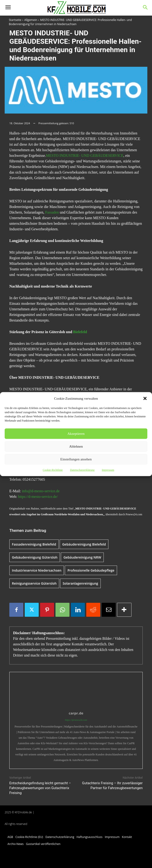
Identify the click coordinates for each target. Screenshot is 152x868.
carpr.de (76, 713)
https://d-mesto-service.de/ (38, 497)
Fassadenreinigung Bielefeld (34, 544)
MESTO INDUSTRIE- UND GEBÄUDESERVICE (85, 156)
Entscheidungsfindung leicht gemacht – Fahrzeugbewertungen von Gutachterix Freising (40, 788)
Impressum (108, 470)
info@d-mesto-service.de (41, 491)
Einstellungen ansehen (76, 459)
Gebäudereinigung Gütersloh (35, 557)
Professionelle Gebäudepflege (91, 570)
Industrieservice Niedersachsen (37, 570)
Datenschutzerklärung (82, 470)
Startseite (15, 20)
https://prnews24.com (76, 720)
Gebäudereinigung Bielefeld (84, 544)
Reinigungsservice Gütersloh (34, 583)
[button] (145, 398)
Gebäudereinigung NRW (82, 557)
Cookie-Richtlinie (53, 470)
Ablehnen (76, 446)
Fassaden (52, 212)
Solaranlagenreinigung (80, 583)
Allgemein (31, 20)
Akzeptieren (76, 434)
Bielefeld (80, 332)
